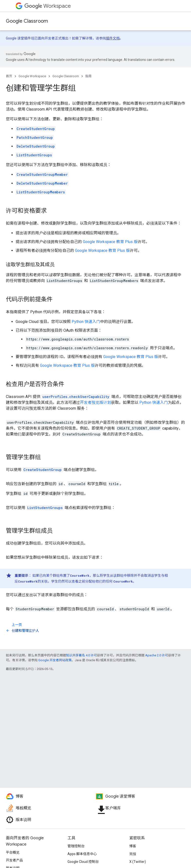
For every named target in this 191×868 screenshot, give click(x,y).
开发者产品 (14, 860)
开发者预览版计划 (95, 402)
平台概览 (13, 852)
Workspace (48, 6)
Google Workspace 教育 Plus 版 (110, 242)
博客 (133, 846)
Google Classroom (27, 21)
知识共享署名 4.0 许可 (81, 655)
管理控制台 (76, 846)
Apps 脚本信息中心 (82, 854)
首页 (9, 76)
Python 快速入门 (86, 322)
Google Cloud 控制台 (83, 862)
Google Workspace (32, 76)
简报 (133, 854)
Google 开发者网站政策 (55, 660)
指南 (88, 76)
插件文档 (113, 38)
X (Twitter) (138, 862)
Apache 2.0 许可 (157, 655)
